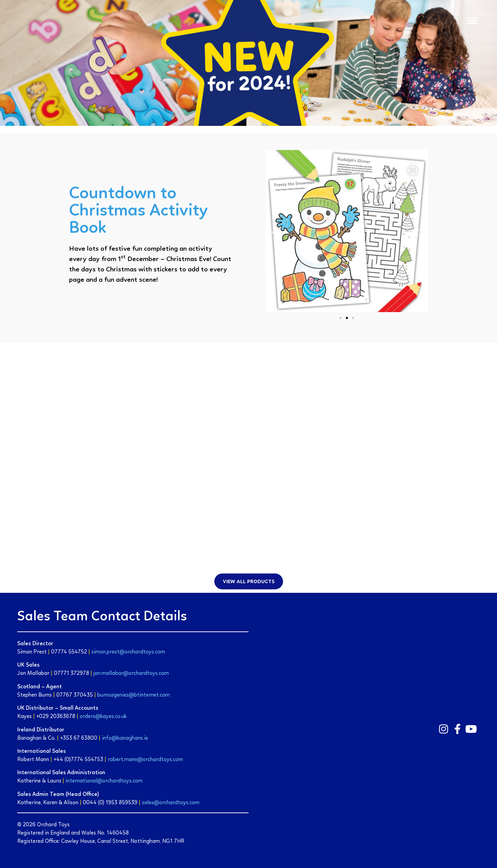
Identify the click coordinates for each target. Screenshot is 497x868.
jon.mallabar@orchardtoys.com (131, 674)
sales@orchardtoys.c (167, 803)
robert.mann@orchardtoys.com (145, 760)
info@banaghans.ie (125, 738)
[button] (472, 21)
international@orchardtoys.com (104, 781)
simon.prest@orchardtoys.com (128, 652)
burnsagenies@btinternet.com (134, 695)
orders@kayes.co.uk (103, 717)
